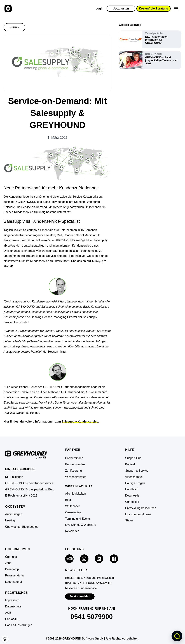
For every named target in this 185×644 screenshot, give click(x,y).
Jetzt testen (121, 9)
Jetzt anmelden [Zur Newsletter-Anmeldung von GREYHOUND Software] (80, 596)
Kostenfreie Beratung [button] (154, 9)
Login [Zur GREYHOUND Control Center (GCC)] (100, 9)
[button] (19, 625)
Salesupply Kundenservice (80, 422)
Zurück (14, 27)
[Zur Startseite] (8, 9)
